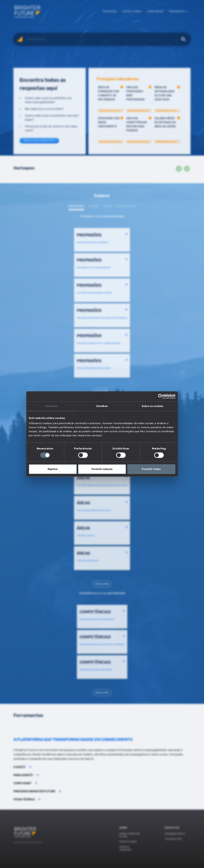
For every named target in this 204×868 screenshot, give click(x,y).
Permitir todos (151, 469)
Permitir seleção (102, 469)
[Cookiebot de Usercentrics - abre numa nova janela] (161, 396)
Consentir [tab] (51, 406)
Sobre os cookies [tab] (153, 406)
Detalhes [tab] (102, 406)
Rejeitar (53, 469)
